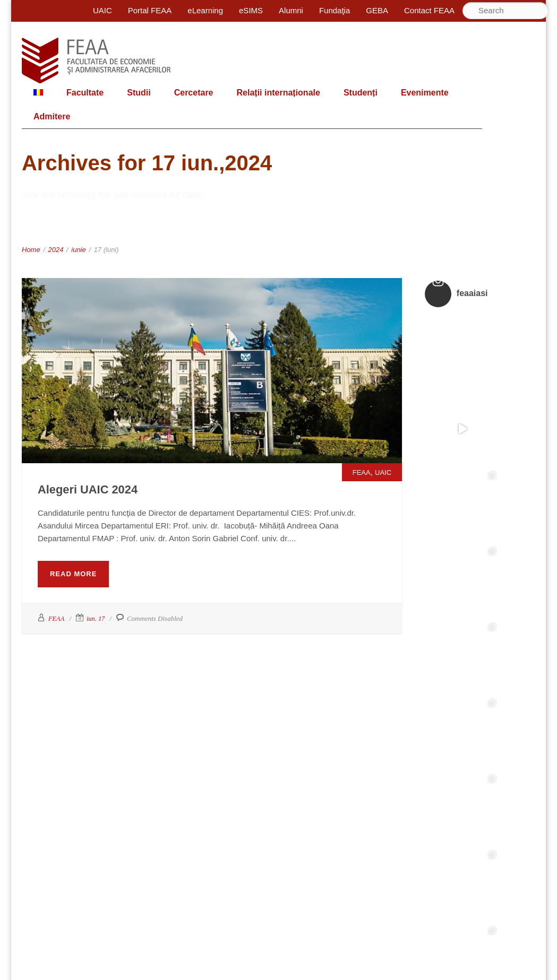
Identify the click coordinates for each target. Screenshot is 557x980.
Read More (73, 574)
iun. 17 (97, 618)
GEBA (377, 10)
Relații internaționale (278, 93)
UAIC (102, 10)
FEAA (362, 472)
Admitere (52, 116)
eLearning (205, 10)
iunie (78, 250)
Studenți (361, 93)
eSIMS (251, 10)
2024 (56, 250)
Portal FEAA (150, 10)
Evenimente (425, 93)
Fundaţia (335, 10)
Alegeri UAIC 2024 (97, 489)
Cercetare (194, 93)
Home (31, 250)
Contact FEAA (429, 10)
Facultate (85, 93)
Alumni (291, 10)
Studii (139, 93)
